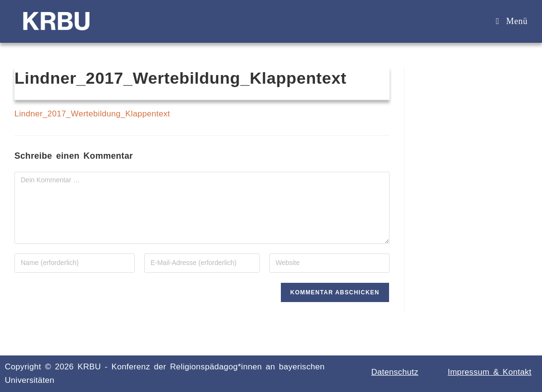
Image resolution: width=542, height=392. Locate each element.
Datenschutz (395, 372)
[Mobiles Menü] (512, 21)
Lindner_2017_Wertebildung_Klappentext (92, 114)
